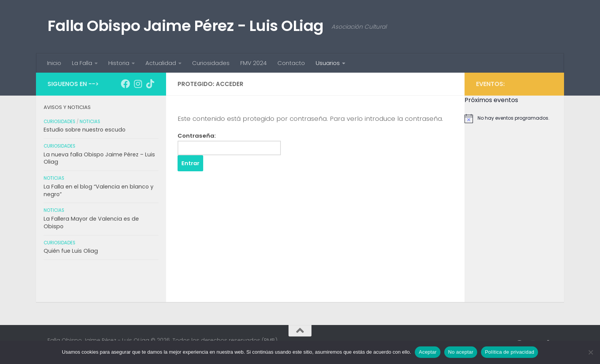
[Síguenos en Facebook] (126, 84)
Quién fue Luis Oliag (71, 251)
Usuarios (328, 63)
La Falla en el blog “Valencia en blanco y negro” (99, 190)
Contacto (291, 63)
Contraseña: (229, 143)
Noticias (90, 122)
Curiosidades (211, 63)
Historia (119, 63)
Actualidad (161, 63)
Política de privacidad (510, 352)
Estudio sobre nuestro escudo (85, 130)
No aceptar (461, 352)
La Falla (82, 63)
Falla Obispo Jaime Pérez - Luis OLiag (186, 26)
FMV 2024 (254, 63)
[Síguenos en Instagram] (138, 84)
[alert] (514, 119)
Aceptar (428, 352)
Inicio (54, 63)
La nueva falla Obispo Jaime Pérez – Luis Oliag (99, 158)
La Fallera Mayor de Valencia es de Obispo (91, 223)
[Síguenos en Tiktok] (150, 84)
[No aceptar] (590, 352)
